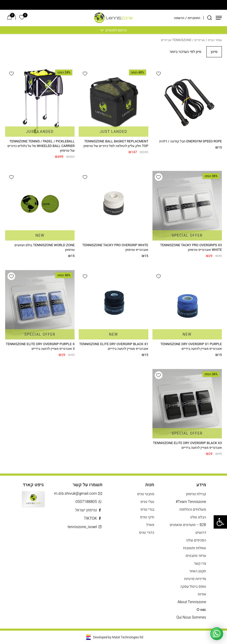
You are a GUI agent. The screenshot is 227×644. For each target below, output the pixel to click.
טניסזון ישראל (89, 510)
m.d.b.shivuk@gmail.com (78, 494)
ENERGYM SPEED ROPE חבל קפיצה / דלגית (191, 141)
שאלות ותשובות (194, 548)
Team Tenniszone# (191, 502)
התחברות (194, 18)
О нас (201, 610)
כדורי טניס (147, 533)
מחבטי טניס (146, 494)
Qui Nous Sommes (191, 617)
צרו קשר (200, 563)
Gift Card (33, 503)
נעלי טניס (147, 502)
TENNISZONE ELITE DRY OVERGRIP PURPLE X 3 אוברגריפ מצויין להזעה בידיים (40, 346)
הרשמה (179, 18)
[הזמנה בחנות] (180, 52)
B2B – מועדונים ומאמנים (188, 525)
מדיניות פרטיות (195, 579)
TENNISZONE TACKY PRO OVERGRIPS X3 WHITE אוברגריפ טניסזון (191, 247)
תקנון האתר (198, 571)
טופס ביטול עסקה (193, 587)
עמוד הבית (215, 40)
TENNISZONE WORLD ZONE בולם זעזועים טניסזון (44, 247)
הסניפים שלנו (196, 540)
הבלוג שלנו (198, 517)
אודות (202, 594)
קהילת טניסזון (196, 494)
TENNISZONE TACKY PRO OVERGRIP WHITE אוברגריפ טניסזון (115, 247)
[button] (159, 73)
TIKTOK (93, 518)
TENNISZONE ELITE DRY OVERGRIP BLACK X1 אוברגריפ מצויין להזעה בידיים (114, 346)
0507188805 (89, 502)
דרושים (201, 533)
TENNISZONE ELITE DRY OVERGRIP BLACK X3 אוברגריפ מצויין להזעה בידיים (187, 445)
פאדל (150, 525)
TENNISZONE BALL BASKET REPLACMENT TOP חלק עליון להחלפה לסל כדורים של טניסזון (116, 144)
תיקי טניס (147, 517)
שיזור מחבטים (196, 556)
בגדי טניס (147, 509)
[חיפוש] (210, 18)
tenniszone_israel (85, 527)
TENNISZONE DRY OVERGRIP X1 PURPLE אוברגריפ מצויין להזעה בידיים (191, 346)
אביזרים (200, 40)
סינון (214, 52)
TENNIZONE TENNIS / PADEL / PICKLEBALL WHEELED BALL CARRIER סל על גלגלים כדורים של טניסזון (41, 146)
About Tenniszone (192, 602)
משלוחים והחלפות (193, 509)
